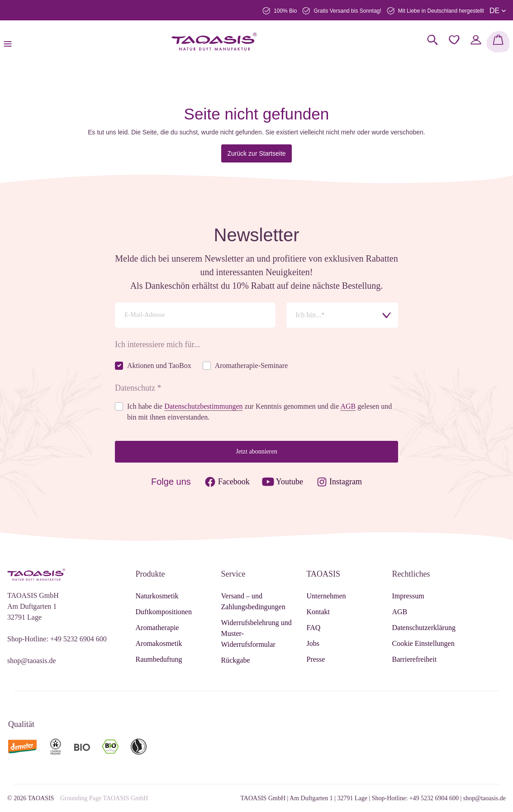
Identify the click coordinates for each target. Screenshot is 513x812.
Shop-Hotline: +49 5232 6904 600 (57, 639)
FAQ (314, 628)
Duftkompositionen (164, 612)
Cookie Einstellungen (423, 643)
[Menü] (10, 42)
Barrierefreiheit (415, 659)
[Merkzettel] (454, 40)
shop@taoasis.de (32, 661)
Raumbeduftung (159, 659)
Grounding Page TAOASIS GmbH (104, 798)
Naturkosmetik (157, 596)
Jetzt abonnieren (256, 451)
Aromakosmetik (159, 643)
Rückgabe (236, 660)
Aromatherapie (157, 628)
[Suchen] (432, 40)
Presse (316, 659)
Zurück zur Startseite (256, 153)
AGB (348, 406)
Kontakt (318, 612)
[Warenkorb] (498, 42)
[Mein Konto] (476, 40)
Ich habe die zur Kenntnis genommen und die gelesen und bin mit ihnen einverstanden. (259, 412)
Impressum (408, 596)
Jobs (313, 643)
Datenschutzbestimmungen (203, 406)
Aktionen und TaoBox (159, 365)
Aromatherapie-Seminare (252, 365)
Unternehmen (326, 596)
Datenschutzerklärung (424, 628)
